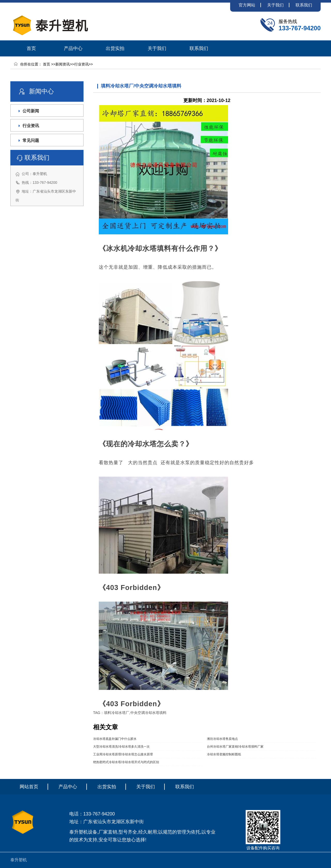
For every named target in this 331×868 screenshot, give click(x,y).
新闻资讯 (63, 64)
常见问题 (31, 140)
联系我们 (304, 5)
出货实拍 (115, 48)
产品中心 (73, 48)
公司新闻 (31, 111)
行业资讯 (81, 64)
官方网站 (247, 5)
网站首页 (29, 787)
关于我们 (275, 5)
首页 (31, 48)
